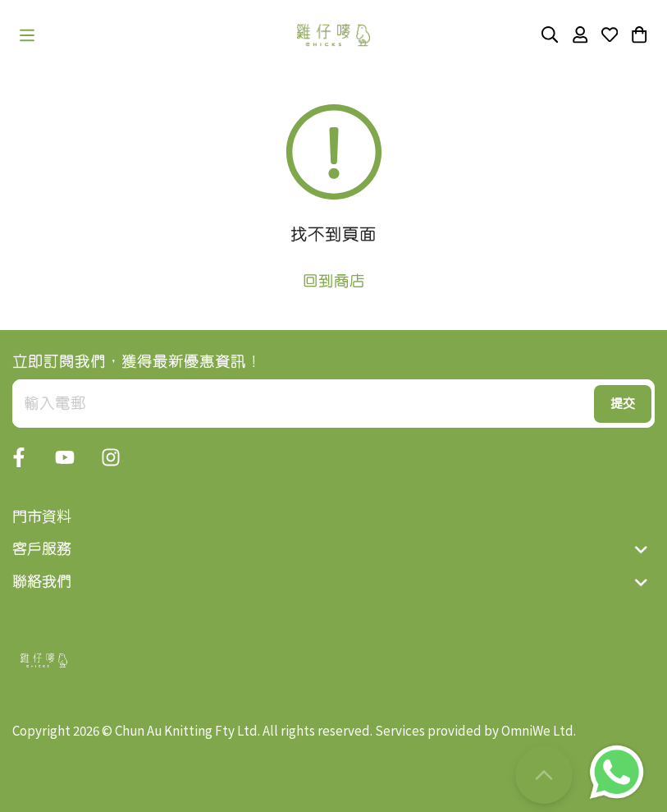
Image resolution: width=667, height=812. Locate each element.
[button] (27, 35)
